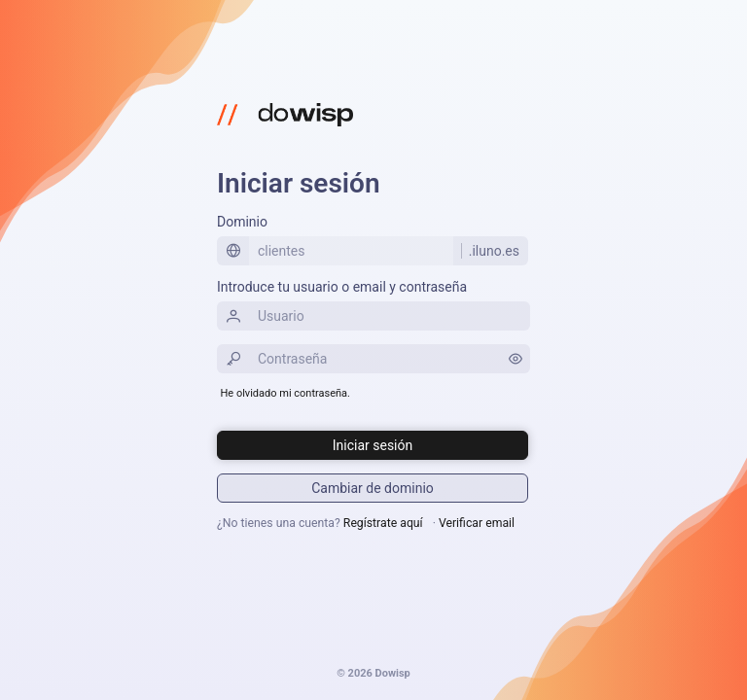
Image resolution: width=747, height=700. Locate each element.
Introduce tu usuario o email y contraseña (342, 287)
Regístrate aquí (383, 523)
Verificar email (477, 523)
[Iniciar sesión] (373, 445)
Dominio (242, 222)
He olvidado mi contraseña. (285, 393)
